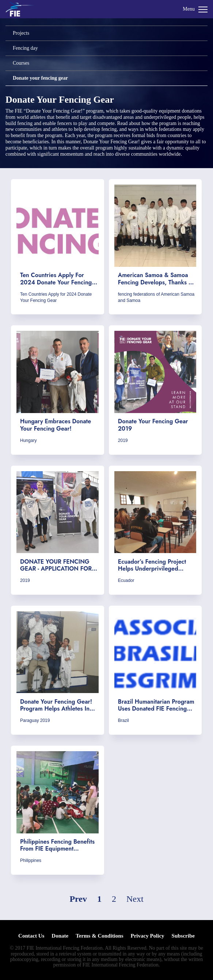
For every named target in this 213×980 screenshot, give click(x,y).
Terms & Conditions (99, 936)
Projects (21, 33)
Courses (21, 63)
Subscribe (183, 936)
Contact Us (31, 936)
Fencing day (25, 48)
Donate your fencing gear (40, 78)
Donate (60, 936)
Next (135, 899)
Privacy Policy (147, 936)
